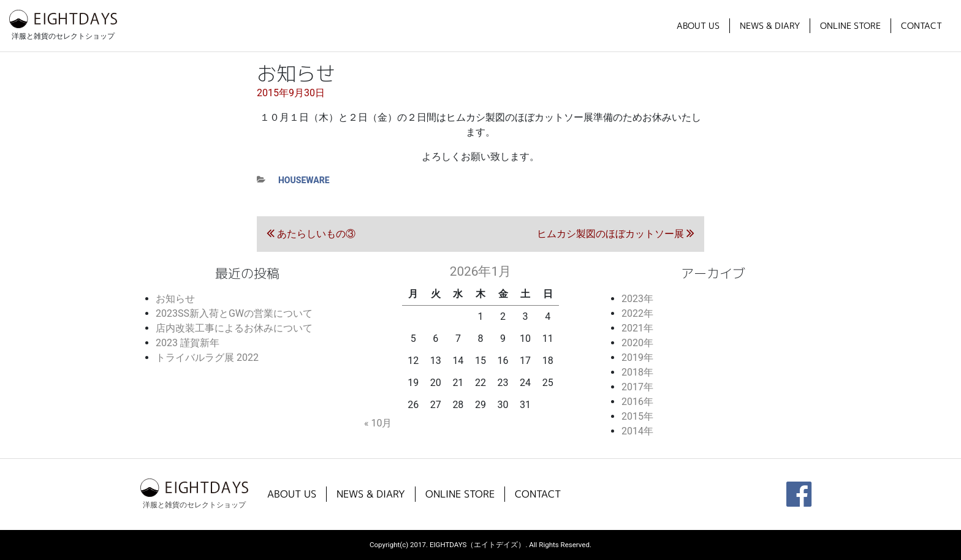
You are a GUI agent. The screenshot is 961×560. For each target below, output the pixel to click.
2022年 (637, 313)
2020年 (637, 343)
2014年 (637, 431)
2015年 (637, 416)
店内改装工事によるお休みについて (234, 328)
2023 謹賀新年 (188, 343)
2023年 (637, 299)
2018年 (637, 372)
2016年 (637, 402)
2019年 (637, 358)
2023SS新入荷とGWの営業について (234, 313)
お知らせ (175, 299)
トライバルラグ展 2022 (207, 358)
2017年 (637, 387)
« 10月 (378, 423)
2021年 (637, 328)
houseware (304, 180)
